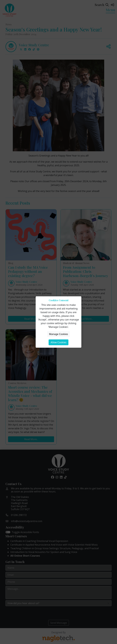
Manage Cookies (58, 334)
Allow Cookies (58, 342)
